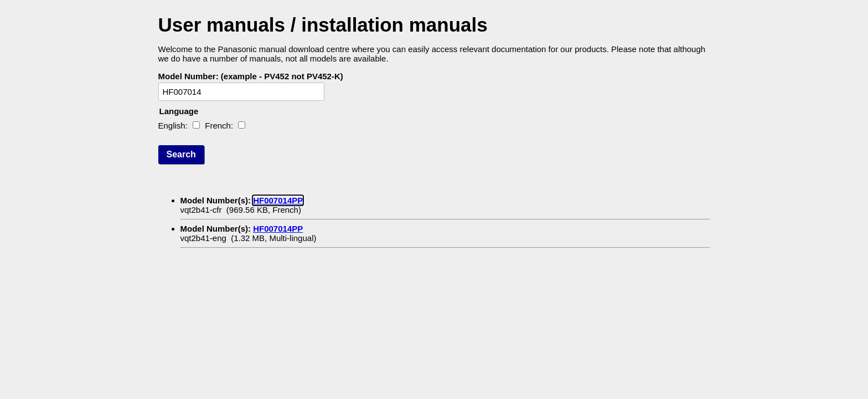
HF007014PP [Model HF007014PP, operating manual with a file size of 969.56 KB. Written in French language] (278, 200)
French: (219, 126)
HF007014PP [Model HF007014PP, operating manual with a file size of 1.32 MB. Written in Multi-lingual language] (278, 229)
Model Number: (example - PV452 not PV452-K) (251, 76)
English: (173, 126)
